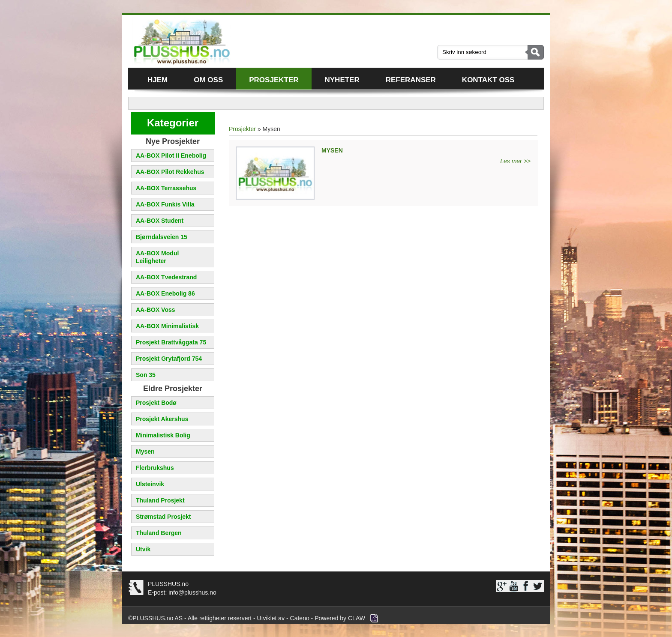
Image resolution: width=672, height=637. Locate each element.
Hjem (157, 80)
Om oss (208, 80)
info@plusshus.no (191, 592)
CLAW (357, 618)
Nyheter (342, 80)
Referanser (411, 80)
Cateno (300, 618)
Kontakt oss (488, 80)
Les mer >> (515, 161)
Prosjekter (274, 80)
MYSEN (332, 150)
